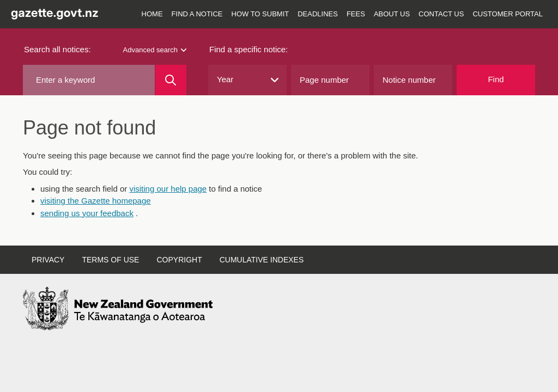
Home (152, 14)
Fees (356, 14)
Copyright (179, 260)
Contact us (441, 14)
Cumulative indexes (262, 260)
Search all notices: (57, 49)
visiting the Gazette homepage (96, 201)
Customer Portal (508, 14)
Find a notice (197, 14)
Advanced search (155, 50)
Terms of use (110, 260)
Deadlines (318, 14)
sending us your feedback (87, 213)
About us (392, 14)
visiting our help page (168, 189)
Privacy (48, 260)
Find (496, 79)
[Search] (171, 80)
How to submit (260, 14)
